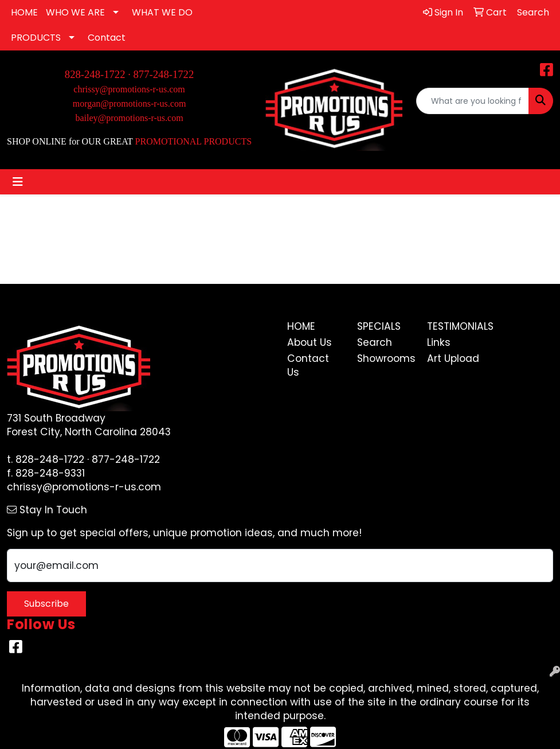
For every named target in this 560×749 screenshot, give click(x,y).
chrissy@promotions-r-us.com (129, 89)
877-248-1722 (164, 74)
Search (375, 342)
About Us (310, 342)
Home (301, 326)
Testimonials (455, 326)
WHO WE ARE (75, 12)
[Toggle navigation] (18, 182)
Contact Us (308, 365)
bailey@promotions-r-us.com (129, 118)
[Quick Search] (473, 101)
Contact (107, 38)
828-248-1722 (50, 459)
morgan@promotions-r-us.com (130, 104)
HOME (24, 12)
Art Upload (453, 358)
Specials (379, 326)
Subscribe (46, 604)
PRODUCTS (36, 38)
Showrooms (385, 358)
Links (439, 342)
